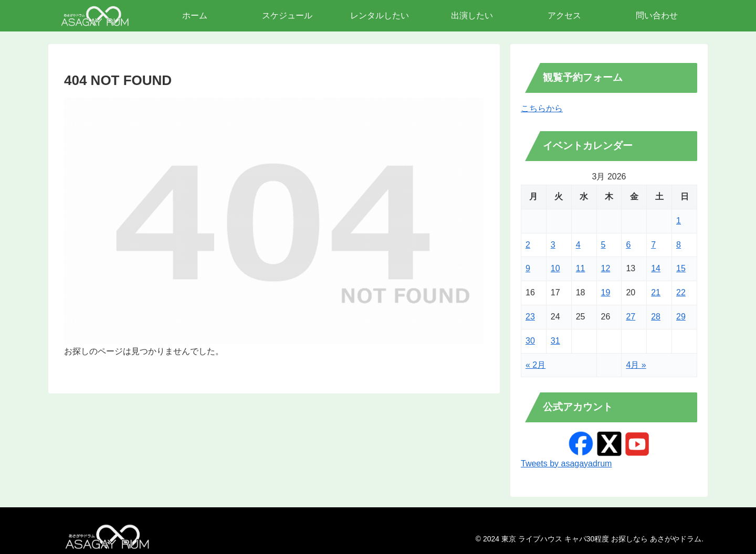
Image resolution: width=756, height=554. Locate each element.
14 (656, 268)
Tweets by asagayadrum (566, 464)
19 (606, 292)
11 (581, 268)
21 (656, 292)
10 (555, 268)
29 (681, 317)
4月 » (636, 365)
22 (681, 292)
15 (681, 268)
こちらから (542, 108)
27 (631, 317)
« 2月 (535, 365)
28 (656, 317)
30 (530, 341)
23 (530, 317)
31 (555, 341)
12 (606, 268)
